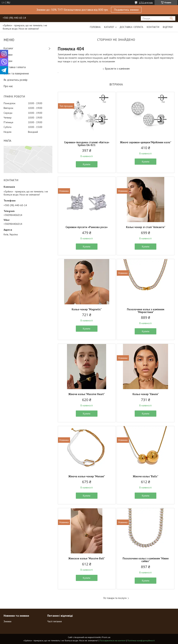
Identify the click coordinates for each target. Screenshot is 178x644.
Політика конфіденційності (141, 640)
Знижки (8, 55)
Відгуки (168, 27)
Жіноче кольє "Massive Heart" (87, 394)
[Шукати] (171, 18)
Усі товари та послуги (115, 598)
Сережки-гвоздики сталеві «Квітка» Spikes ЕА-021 (87, 144)
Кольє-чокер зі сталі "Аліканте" (146, 227)
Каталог (109, 27)
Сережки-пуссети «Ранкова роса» (87, 227)
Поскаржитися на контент (113, 640)
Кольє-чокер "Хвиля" (146, 394)
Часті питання (55, 621)
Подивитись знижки (126, 10)
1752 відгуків (146, 2)
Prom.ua (106, 637)
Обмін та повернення (16, 73)
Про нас (8, 86)
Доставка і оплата (131, 27)
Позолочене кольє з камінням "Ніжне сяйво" (146, 560)
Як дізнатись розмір (16, 80)
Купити (87, 164)
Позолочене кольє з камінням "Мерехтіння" (146, 311)
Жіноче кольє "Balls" (146, 476)
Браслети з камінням (117, 69)
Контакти (153, 27)
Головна (95, 27)
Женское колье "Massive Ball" (87, 558)
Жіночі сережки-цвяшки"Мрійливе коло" (146, 142)
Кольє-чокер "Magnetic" (87, 309)
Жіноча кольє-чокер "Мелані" (87, 476)
